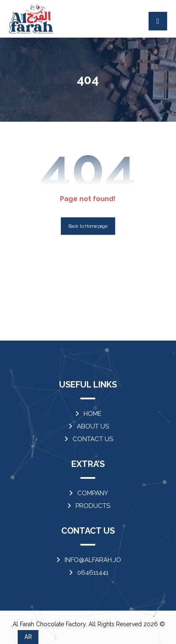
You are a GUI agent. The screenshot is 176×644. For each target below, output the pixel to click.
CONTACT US (88, 439)
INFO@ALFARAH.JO (88, 560)
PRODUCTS (88, 506)
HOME (88, 414)
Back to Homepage (88, 226)
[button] (158, 21)
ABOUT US (88, 426)
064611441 (88, 573)
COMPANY (88, 493)
